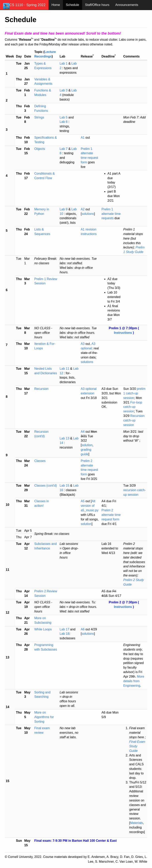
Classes (40, 461)
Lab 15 (65, 486)
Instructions (123, 333)
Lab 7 (64, 149)
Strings (39, 117)
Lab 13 (65, 438)
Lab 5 (64, 117)
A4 (83, 432)
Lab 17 (64, 629)
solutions (88, 214)
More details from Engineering (134, 681)
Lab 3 (64, 90)
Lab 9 (64, 209)
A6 (83, 629)
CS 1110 (24, 6)
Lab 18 (64, 634)
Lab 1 (64, 63)
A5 (83, 501)
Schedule (73, 5)
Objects (40, 149)
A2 (83, 209)
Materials (136, 823)
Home (56, 5)
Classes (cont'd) (46, 486)
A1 (83, 138)
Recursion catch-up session (134, 420)
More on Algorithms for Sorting (44, 717)
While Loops (43, 629)
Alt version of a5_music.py (90, 506)
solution (87, 445)
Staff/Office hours (97, 5)
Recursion (41, 389)
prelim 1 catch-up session (134, 393)
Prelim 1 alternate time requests (111, 214)
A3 (83, 344)
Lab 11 (65, 369)
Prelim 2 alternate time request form (111, 515)
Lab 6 (64, 122)
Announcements (127, 5)
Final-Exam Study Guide (137, 746)
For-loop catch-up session (133, 407)
